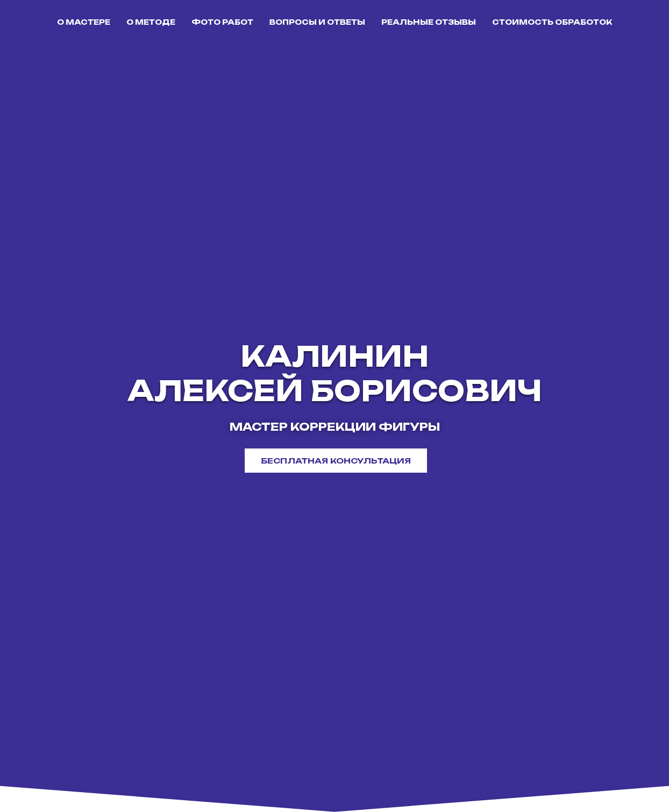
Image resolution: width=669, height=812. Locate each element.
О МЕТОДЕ (151, 22)
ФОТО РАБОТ (222, 22)
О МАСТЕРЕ (84, 22)
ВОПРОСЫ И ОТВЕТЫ (317, 22)
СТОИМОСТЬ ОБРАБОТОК (552, 22)
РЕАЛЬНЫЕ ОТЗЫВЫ (429, 22)
